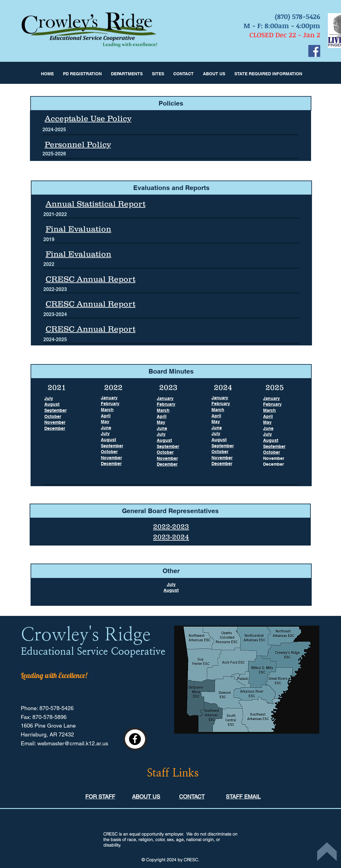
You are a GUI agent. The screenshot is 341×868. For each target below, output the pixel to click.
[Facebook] (314, 51)
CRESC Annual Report (90, 279)
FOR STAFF (100, 797)
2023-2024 (171, 537)
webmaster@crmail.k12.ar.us (73, 743)
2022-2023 (171, 526)
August (171, 590)
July (171, 584)
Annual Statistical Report (95, 204)
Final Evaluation (78, 254)
